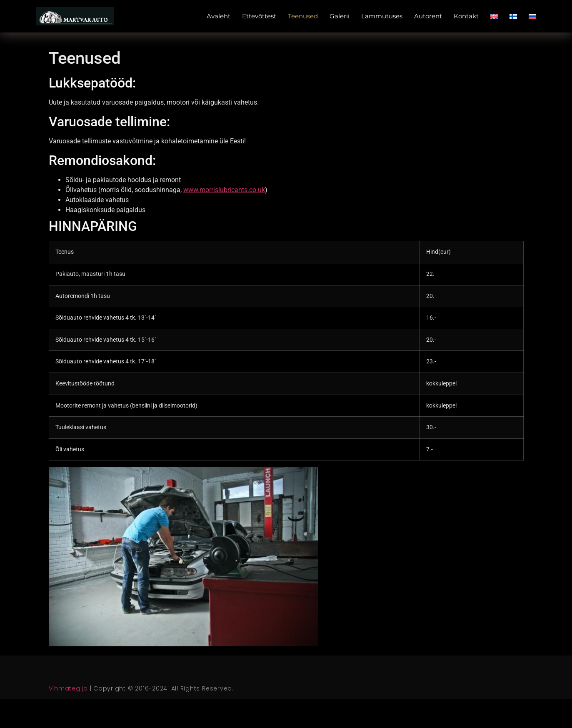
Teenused (303, 16)
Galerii (340, 16)
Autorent (428, 16)
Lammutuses (382, 16)
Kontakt (466, 16)
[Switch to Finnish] (513, 16)
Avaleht (219, 16)
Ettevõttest (259, 16)
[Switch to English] (494, 16)
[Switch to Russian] (532, 16)
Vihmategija (68, 688)
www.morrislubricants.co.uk (224, 190)
